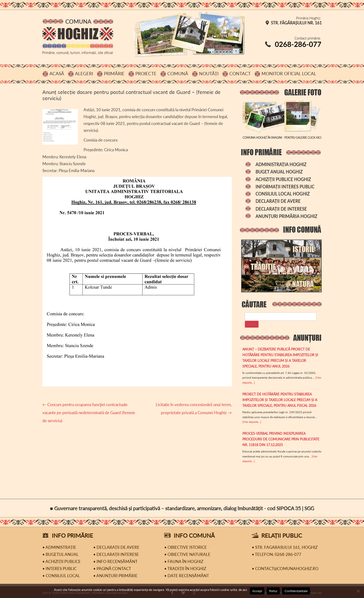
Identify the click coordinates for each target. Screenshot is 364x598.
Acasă (57, 73)
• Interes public (60, 569)
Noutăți (209, 73)
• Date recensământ (187, 576)
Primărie (114, 73)
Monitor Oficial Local (289, 73)
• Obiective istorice (186, 547)
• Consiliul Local (61, 576)
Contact (240, 73)
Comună (178, 73)
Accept (257, 591)
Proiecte (146, 73)
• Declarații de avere (116, 547)
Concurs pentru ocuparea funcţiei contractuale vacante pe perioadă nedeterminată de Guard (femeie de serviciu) (89, 413)
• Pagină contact (112, 569)
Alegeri (84, 73)
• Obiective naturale (187, 554)
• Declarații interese (116, 554)
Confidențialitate (296, 591)
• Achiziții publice (62, 561)
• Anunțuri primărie (115, 576)
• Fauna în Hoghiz (184, 561)
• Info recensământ (115, 561)
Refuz (273, 591)
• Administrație (59, 547)
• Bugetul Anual (60, 554)
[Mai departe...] (252, 422)
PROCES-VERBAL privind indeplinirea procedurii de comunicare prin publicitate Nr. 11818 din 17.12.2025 (281, 439)
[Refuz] (358, 591)
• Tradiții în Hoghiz (185, 569)
